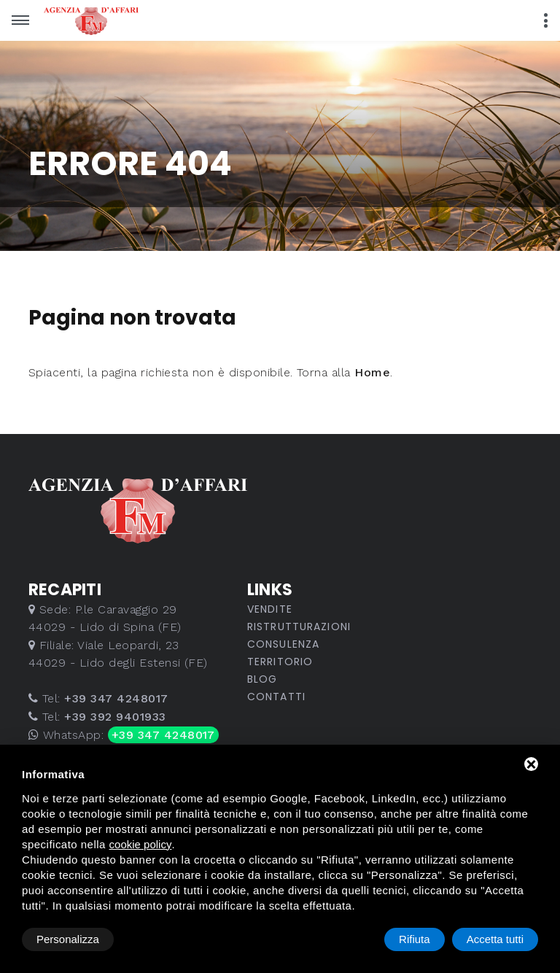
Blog (262, 679)
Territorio (280, 662)
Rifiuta (415, 939)
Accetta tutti (495, 939)
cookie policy (141, 844)
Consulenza (283, 644)
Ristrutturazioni (299, 627)
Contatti (276, 697)
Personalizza (68, 939)
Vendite (270, 609)
